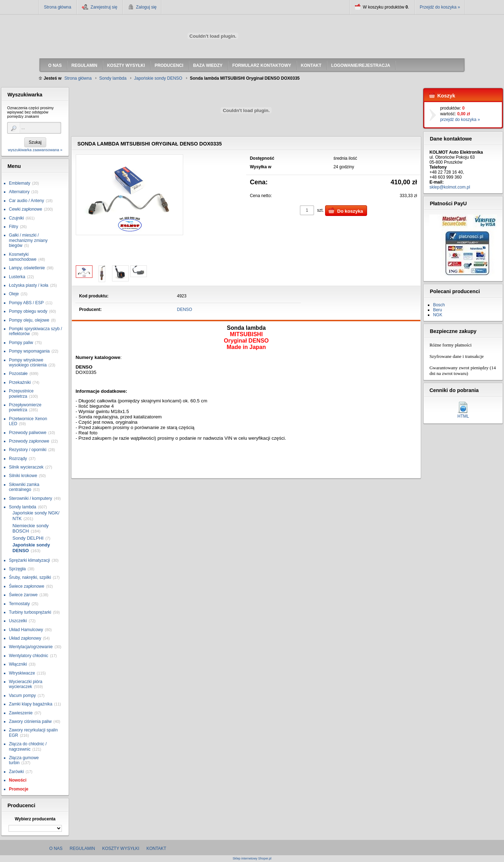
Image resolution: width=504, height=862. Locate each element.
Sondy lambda (23, 507)
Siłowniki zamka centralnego (24, 487)
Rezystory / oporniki (28, 450)
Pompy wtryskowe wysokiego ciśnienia (28, 363)
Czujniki (16, 218)
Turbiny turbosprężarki (30, 612)
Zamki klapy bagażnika (31, 704)
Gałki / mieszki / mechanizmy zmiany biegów (28, 240)
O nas (56, 848)
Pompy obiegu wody (28, 311)
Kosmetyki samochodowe (23, 257)
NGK (437, 315)
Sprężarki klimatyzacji (29, 560)
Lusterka (17, 277)
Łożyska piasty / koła (29, 285)
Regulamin (82, 848)
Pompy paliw (21, 343)
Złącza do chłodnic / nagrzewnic (28, 746)
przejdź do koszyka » (460, 120)
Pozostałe (18, 374)
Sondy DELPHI (28, 538)
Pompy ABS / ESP (26, 303)
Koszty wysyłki (121, 848)
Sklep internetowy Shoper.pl (252, 859)
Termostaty (19, 604)
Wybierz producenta (35, 819)
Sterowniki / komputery (30, 498)
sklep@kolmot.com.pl (450, 187)
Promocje (19, 789)
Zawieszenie (21, 713)
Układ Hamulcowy (26, 630)
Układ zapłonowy (25, 638)
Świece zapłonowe (26, 586)
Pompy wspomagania (29, 351)
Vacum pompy (22, 696)
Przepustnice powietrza (21, 393)
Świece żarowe (23, 595)
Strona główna (58, 7)
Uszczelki (18, 621)
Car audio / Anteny (26, 201)
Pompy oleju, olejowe (29, 320)
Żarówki (16, 772)
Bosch (439, 305)
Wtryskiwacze (22, 673)
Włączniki (18, 664)
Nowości (18, 780)
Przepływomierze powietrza (25, 407)
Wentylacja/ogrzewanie (31, 647)
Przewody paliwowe (28, 433)
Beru (437, 310)
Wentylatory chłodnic (29, 656)
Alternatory (19, 192)
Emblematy (20, 183)
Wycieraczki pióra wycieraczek (26, 684)
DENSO (185, 310)
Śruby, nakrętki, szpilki (30, 577)
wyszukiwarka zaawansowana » (35, 150)
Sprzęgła (17, 569)
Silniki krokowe (23, 476)
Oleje (14, 294)
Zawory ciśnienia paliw (30, 721)
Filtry (14, 227)
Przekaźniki (20, 382)
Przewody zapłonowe (29, 441)
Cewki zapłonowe (25, 209)
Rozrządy (18, 459)
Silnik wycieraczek (26, 467)
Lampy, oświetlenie (27, 268)
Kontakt (156, 848)
